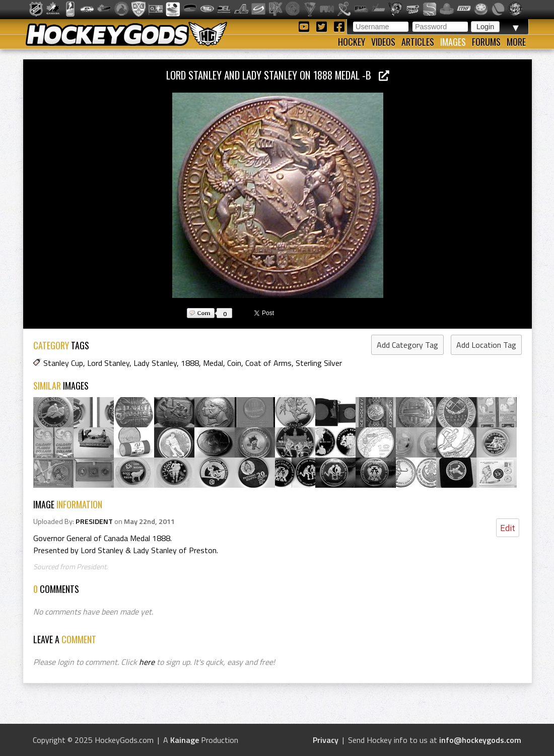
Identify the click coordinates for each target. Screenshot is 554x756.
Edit (508, 528)
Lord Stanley (108, 363)
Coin (234, 363)
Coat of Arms (268, 363)
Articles (418, 42)
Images (453, 42)
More (516, 42)
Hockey (352, 42)
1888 (190, 363)
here (147, 662)
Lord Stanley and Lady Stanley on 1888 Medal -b (278, 75)
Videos (383, 42)
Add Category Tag (407, 345)
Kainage (185, 740)
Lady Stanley (155, 363)
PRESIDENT (94, 521)
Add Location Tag (486, 345)
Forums (486, 42)
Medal (213, 363)
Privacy (326, 740)
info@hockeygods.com (480, 740)
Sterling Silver (319, 363)
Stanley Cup (63, 363)
